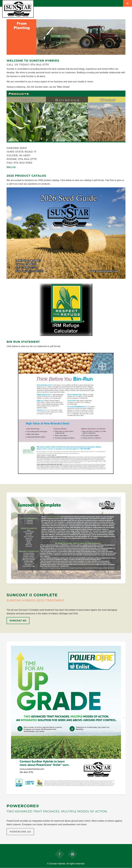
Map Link (11, 167)
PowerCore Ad (20, 832)
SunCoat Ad (18, 621)
